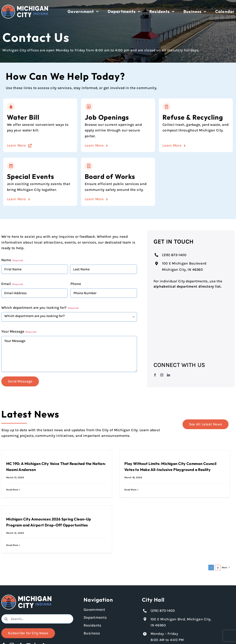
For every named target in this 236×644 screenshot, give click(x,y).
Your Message (19, 331)
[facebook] (155, 375)
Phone (76, 284)
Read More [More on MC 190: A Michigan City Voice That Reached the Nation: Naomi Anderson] (12, 490)
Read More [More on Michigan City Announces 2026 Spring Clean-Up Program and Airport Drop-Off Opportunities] (12, 545)
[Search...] (37, 619)
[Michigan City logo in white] (25, 6)
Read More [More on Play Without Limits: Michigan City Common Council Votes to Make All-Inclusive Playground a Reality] (131, 490)
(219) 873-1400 (174, 255)
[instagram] (162, 375)
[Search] (6, 619)
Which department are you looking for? (40, 308)
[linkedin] (168, 375)
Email (12, 284)
